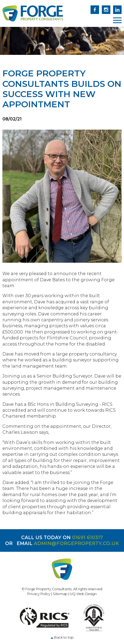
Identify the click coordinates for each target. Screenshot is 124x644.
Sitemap (60, 594)
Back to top (64, 637)
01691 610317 (87, 537)
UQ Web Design (83, 594)
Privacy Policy (39, 594)
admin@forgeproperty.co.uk (76, 543)
